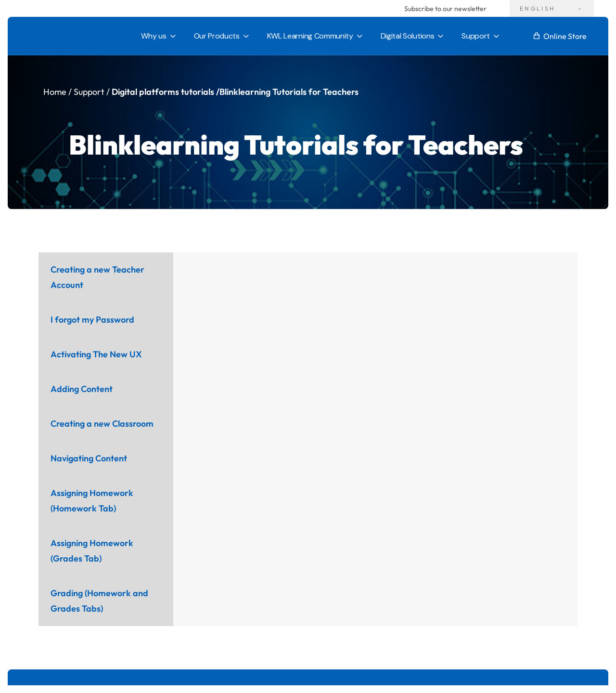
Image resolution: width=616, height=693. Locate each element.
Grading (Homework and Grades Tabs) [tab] (99, 601)
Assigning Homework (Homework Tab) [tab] (92, 501)
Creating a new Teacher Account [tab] (97, 277)
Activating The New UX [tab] (96, 354)
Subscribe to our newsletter (445, 9)
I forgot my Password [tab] (92, 320)
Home (55, 92)
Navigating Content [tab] (89, 458)
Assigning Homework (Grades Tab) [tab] (92, 551)
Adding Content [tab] (82, 389)
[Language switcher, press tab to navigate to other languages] (552, 8)
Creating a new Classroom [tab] (102, 424)
